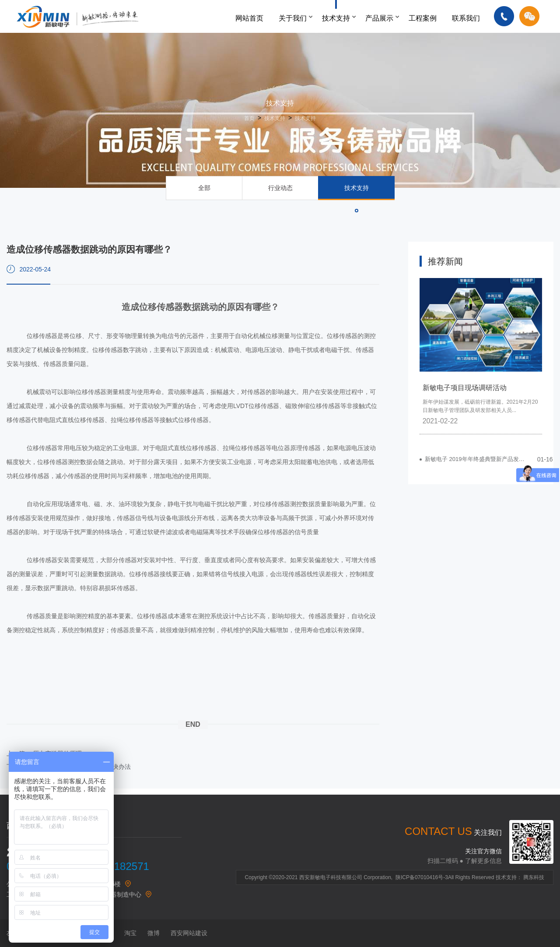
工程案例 (423, 18)
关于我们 (293, 18)
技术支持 (336, 18)
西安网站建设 (189, 933)
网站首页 (249, 18)
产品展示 (379, 18)
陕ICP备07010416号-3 (422, 877)
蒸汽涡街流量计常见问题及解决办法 (82, 767)
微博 (154, 933)
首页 (249, 118)
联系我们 (466, 18)
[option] (481, 356)
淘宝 (130, 933)
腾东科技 (534, 877)
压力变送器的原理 (57, 753)
